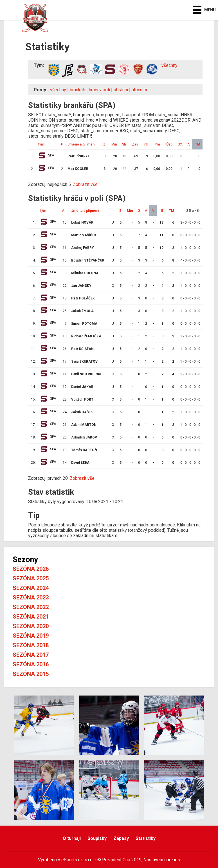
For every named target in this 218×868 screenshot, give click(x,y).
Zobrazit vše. (86, 184)
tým (41, 144)
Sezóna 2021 (31, 617)
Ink (146, 144)
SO (180, 144)
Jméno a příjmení (81, 144)
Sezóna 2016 (31, 664)
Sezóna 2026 (31, 569)
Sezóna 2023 (31, 597)
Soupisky (97, 838)
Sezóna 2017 (31, 655)
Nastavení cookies (162, 860)
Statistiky (146, 838)
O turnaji (72, 838)
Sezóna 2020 (31, 626)
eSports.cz (72, 860)
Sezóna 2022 (31, 607)
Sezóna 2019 (31, 636)
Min (114, 144)
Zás (135, 144)
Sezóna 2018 (31, 645)
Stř (124, 144)
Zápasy (121, 838)
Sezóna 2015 (31, 674)
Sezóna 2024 (31, 588)
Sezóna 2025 (31, 578)
